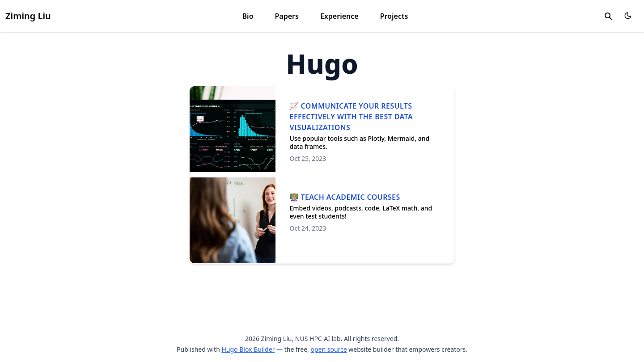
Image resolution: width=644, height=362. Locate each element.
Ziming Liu (28, 16)
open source (328, 349)
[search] (608, 16)
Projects (394, 16)
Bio (248, 16)
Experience (339, 16)
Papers (287, 16)
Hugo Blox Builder (248, 349)
